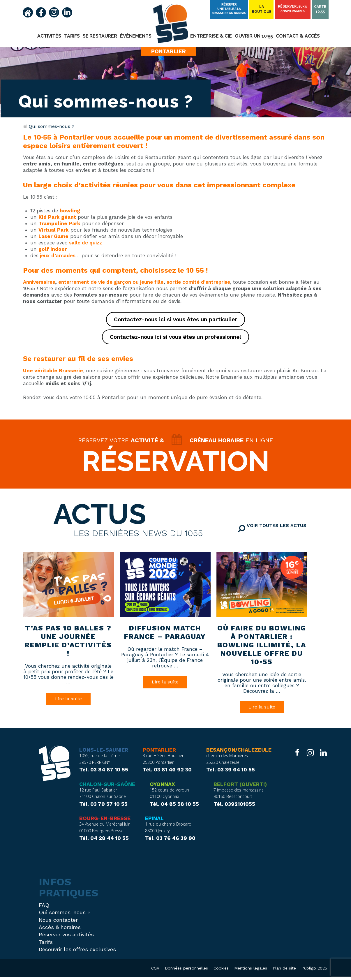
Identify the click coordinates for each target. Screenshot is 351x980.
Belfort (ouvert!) (240, 787)
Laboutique (262, 9)
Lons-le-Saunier (104, 753)
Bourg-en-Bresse (105, 821)
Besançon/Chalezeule (239, 753)
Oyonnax (162, 787)
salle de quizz (85, 243)
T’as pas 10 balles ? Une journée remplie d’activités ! (68, 643)
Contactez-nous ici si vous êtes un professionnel (175, 337)
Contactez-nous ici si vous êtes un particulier (175, 319)
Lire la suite (68, 701)
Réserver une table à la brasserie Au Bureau (230, 8)
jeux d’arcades (58, 255)
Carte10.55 (320, 9)
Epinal (154, 821)
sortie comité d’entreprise (198, 282)
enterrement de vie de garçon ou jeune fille (111, 282)
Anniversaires (39, 282)
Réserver (293, 9)
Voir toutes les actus (286, 532)
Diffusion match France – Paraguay (165, 634)
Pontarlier (159, 753)
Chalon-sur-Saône (107, 787)
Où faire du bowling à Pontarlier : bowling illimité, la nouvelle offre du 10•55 (262, 647)
